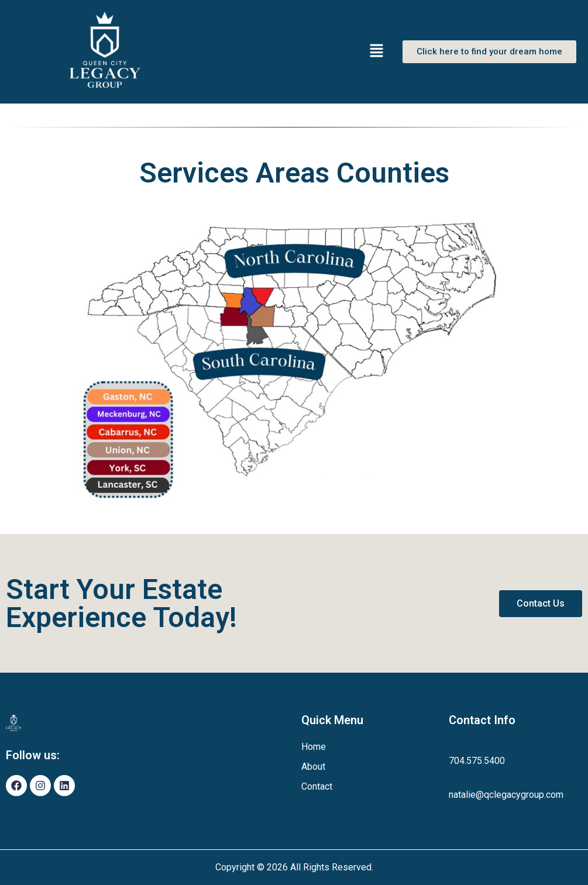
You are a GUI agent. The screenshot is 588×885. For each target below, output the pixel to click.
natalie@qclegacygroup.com (506, 795)
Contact (317, 786)
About (313, 767)
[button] (377, 51)
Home (314, 747)
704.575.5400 (477, 761)
